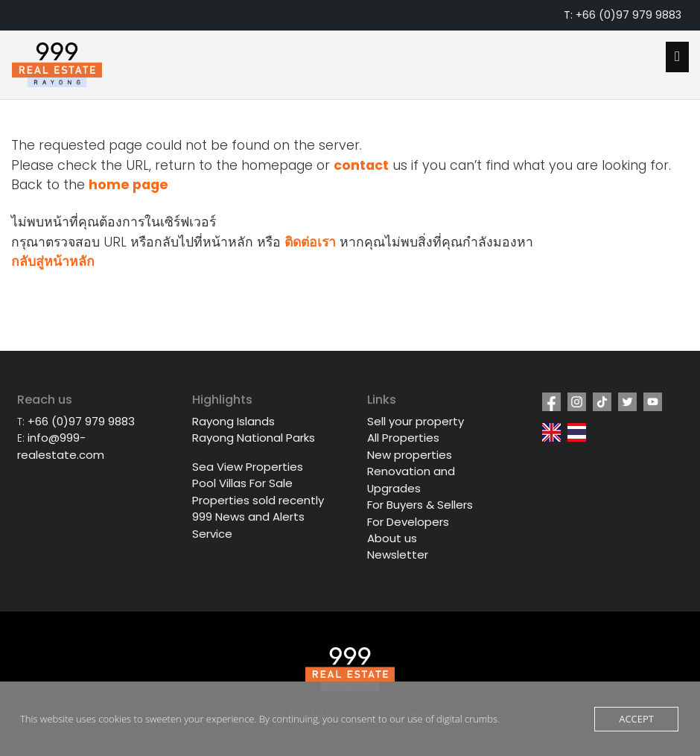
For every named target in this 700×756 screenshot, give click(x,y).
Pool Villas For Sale (242, 483)
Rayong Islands (233, 421)
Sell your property (416, 421)
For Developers (408, 522)
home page (128, 185)
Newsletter (398, 555)
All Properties (403, 438)
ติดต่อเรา (310, 242)
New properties (410, 455)
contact (361, 165)
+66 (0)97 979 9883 (81, 421)
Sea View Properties (248, 467)
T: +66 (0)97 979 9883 (623, 15)
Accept (636, 719)
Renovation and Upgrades (411, 479)
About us (392, 538)
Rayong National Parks (254, 438)
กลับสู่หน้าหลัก (53, 261)
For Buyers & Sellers (420, 505)
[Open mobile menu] (677, 57)
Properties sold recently (258, 500)
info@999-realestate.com (61, 446)
